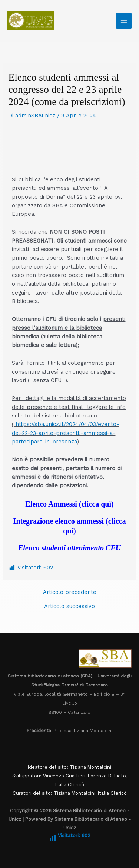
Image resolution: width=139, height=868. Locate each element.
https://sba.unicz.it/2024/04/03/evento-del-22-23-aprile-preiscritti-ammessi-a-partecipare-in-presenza (65, 433)
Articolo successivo (69, 606)
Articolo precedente (70, 592)
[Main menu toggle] (124, 21)
